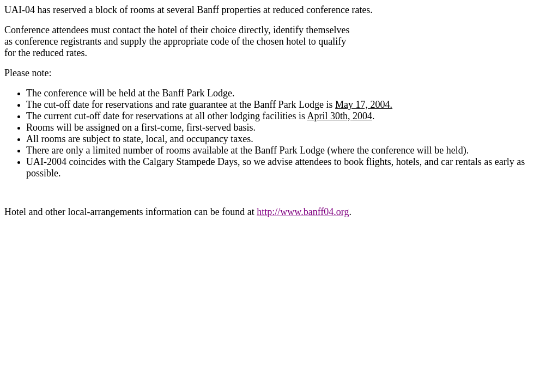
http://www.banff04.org (303, 212)
